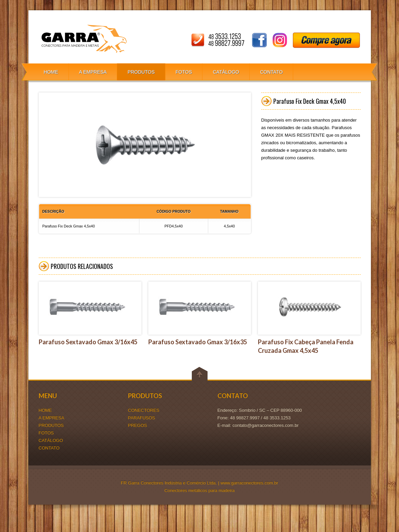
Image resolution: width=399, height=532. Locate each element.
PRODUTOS (141, 72)
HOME (51, 72)
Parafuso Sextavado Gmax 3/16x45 (88, 342)
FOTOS (184, 72)
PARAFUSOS (142, 418)
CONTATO (271, 72)
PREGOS (138, 425)
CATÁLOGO (226, 72)
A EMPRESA (93, 72)
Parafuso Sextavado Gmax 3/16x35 (198, 342)
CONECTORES (144, 410)
